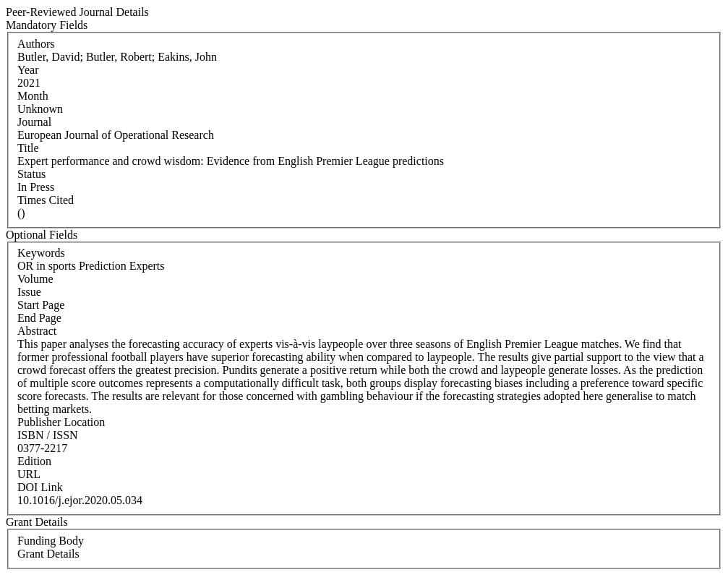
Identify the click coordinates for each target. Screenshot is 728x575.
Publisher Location (61, 422)
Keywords (41, 253)
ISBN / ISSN (48, 435)
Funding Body (51, 541)
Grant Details (48, 554)
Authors (36, 44)
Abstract (37, 331)
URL (29, 474)
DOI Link (40, 487)
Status (31, 174)
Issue (29, 292)
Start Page (41, 305)
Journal (34, 122)
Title (28, 148)
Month (33, 96)
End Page (39, 318)
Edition (34, 461)
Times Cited (46, 200)
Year (28, 70)
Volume (35, 279)
